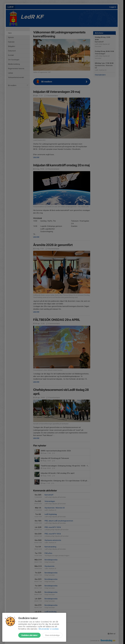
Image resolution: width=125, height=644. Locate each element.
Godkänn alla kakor (29, 635)
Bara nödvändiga (52, 635)
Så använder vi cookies (49, 629)
